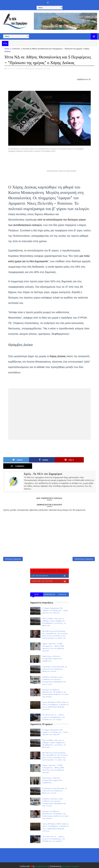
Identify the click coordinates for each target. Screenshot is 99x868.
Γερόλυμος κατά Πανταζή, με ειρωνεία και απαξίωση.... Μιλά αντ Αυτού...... (55, 663)
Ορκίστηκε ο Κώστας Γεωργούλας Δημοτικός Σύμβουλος (52, 653)
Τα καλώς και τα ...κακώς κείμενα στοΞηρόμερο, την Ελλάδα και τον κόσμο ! (54, 711)
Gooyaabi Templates (71, 860)
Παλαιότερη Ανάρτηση (84, 553)
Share (39, 460)
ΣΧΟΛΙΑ (62, 588)
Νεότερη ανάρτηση (13, 553)
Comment (86, 460)
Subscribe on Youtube (50, 575)
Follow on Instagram (50, 581)
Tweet (16, 460)
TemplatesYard (41, 860)
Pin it (63, 460)
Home (7, 49)
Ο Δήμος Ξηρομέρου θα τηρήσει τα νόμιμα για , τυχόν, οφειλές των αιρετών (55, 604)
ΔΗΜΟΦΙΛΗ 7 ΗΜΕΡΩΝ (49, 589)
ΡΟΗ (37, 588)
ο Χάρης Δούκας (57, 356)
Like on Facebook (50, 570)
